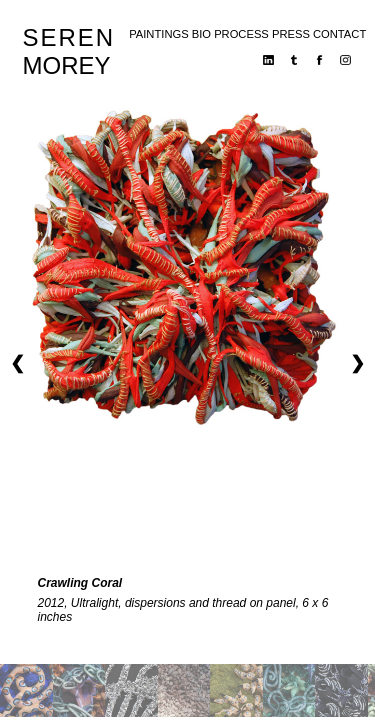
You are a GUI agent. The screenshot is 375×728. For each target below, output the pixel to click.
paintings (158, 34)
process (241, 34)
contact (339, 34)
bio (201, 34)
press (291, 34)
